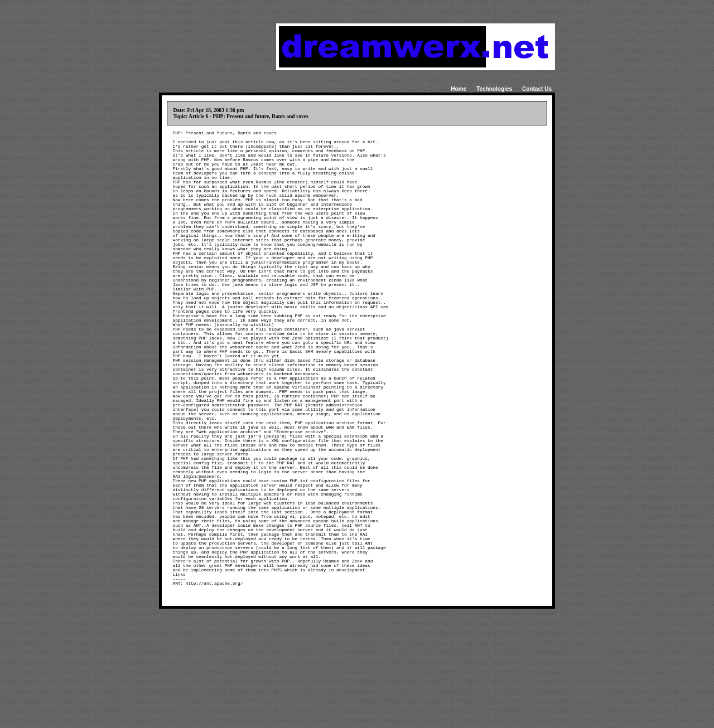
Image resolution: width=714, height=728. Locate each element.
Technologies (494, 89)
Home (459, 89)
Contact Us (537, 89)
